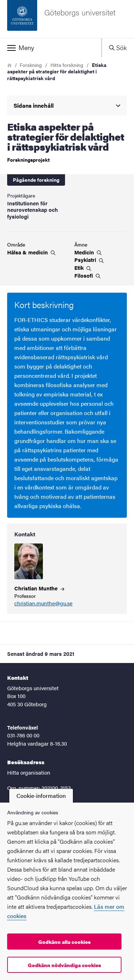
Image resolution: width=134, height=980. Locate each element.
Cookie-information (41, 796)
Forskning (31, 65)
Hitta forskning (67, 65)
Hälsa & (31, 252)
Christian (39, 588)
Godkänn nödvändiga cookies (64, 965)
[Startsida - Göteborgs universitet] (67, 19)
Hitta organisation (29, 772)
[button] (51, 48)
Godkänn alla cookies (64, 942)
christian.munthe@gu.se (43, 603)
